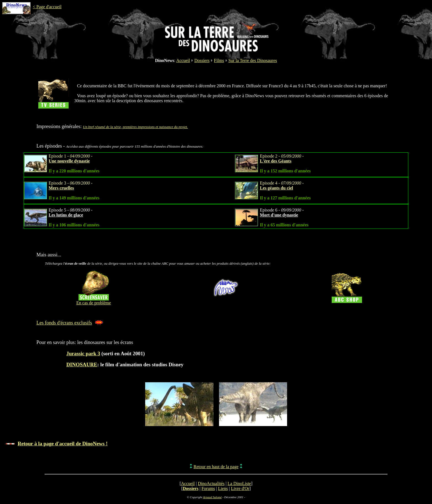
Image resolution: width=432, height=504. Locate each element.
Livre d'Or (240, 488)
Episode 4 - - (282, 185)
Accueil (183, 60)
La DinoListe (239, 483)
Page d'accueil (49, 7)
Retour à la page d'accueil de (63, 444)
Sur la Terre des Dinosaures (253, 60)
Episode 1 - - (71, 158)
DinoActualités (211, 483)
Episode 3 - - (71, 185)
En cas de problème (94, 303)
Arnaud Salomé (212, 497)
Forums (208, 488)
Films (219, 60)
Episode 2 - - (282, 158)
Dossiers (202, 60)
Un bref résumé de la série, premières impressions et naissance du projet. (135, 127)
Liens (223, 488)
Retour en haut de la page (216, 467)
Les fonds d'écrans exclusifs (64, 323)
